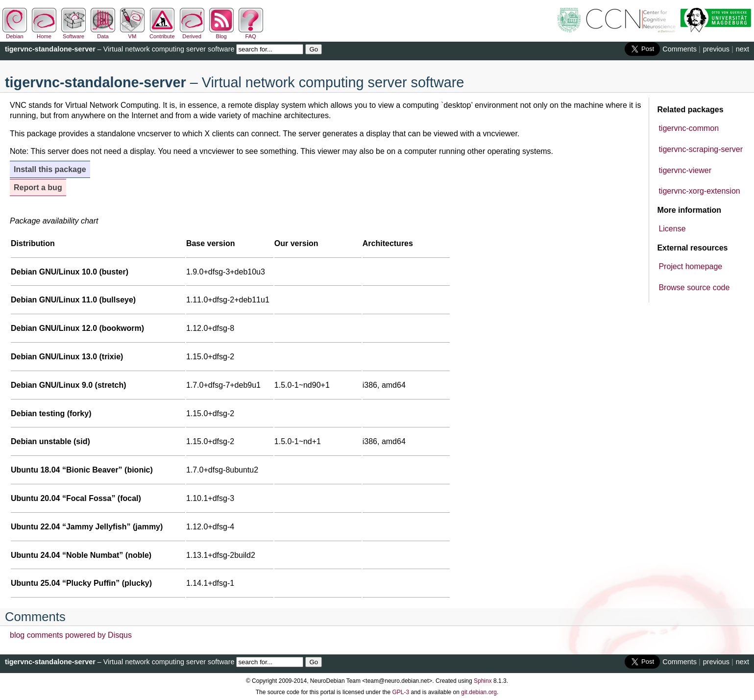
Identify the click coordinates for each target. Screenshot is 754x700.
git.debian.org (479, 692)
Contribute (162, 33)
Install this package (50, 169)
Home (44, 33)
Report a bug (38, 187)
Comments (680, 49)
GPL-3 (401, 692)
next (742, 49)
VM (132, 33)
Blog (221, 33)
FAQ (251, 33)
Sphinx (483, 681)
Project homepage (690, 266)
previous (716, 49)
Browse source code (694, 287)
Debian (15, 33)
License (672, 229)
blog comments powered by (71, 635)
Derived (192, 33)
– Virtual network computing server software (120, 49)
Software (73, 33)
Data (103, 33)
